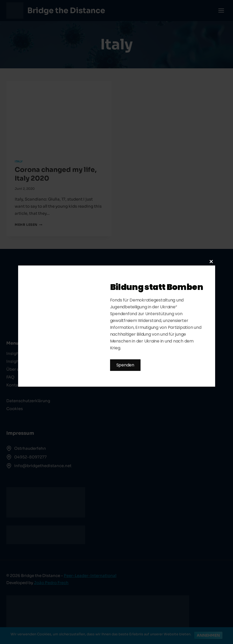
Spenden (125, 365)
